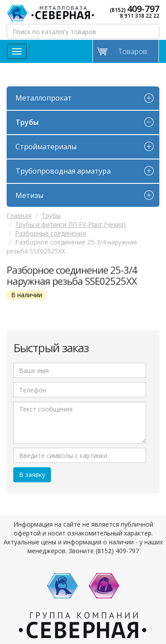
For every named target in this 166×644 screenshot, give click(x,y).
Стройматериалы (46, 147)
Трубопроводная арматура (63, 171)
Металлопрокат (44, 98)
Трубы (27, 122)
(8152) (135, 9)
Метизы (29, 195)
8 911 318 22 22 (140, 16)
